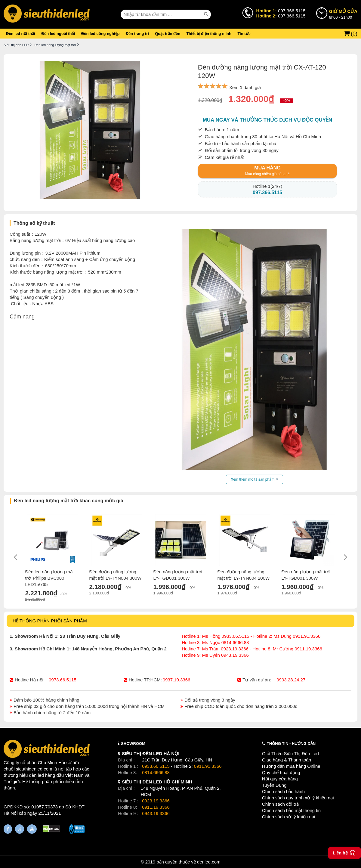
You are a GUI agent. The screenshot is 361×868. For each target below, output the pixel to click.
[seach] (207, 14)
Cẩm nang (22, 317)
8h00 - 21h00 (343, 14)
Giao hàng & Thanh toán (287, 760)
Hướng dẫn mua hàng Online (291, 766)
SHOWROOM (133, 744)
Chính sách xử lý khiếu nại (288, 817)
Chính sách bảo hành (283, 791)
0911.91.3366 (208, 766)
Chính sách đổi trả (280, 804)
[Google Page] (20, 829)
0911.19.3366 (156, 807)
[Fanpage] (8, 829)
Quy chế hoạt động (281, 772)
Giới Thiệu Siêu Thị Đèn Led (290, 753)
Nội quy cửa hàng (280, 779)
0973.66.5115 (63, 680)
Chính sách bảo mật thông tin (291, 810)
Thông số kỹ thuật (34, 223)
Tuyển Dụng (274, 785)
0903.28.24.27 (291, 680)
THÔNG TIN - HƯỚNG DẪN (291, 744)
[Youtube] (32, 829)
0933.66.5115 (156, 766)
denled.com (209, 862)
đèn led (37, 775)
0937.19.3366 (177, 680)
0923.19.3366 (156, 801)
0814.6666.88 (156, 772)
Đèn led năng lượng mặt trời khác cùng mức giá (69, 501)
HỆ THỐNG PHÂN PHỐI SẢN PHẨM (50, 621)
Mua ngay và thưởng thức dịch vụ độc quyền (268, 120)
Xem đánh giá (245, 87)
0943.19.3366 (156, 813)
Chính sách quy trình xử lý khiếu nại (298, 798)
